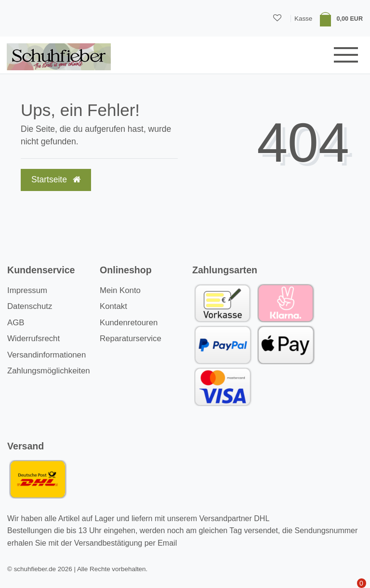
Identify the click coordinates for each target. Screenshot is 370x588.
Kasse (303, 19)
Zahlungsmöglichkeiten (49, 371)
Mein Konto (120, 290)
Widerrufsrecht (33, 339)
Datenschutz (30, 306)
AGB (16, 323)
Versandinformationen (46, 355)
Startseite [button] (56, 179)
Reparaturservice (131, 339)
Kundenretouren (129, 323)
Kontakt (113, 306)
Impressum (27, 290)
